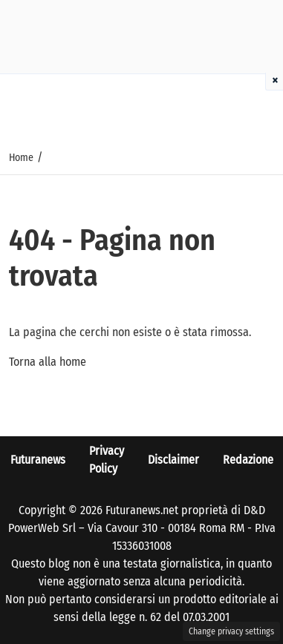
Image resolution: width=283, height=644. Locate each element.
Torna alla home (48, 362)
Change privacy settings (231, 631)
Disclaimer (173, 460)
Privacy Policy (107, 460)
